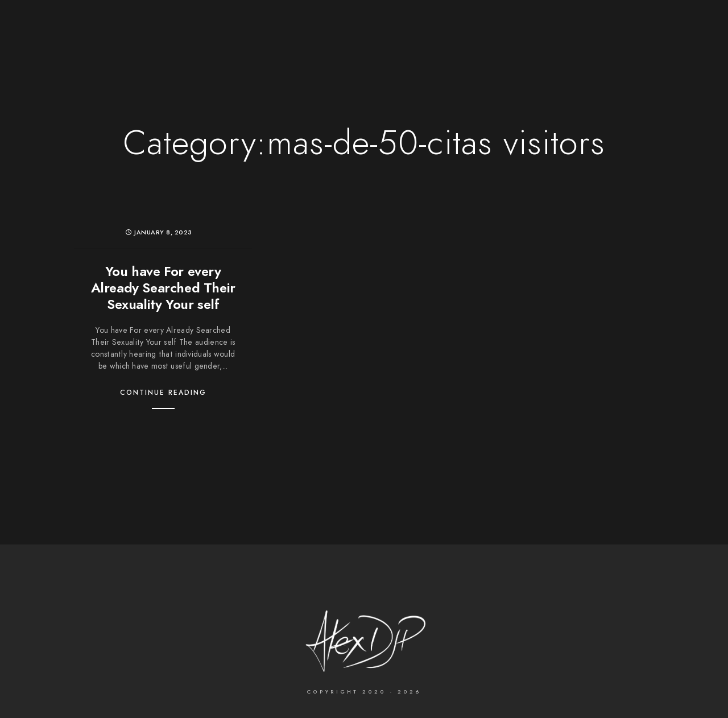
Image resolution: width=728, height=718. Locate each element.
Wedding (253, 28)
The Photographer (173, 28)
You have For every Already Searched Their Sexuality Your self (163, 288)
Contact (522, 28)
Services (417, 28)
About (470, 28)
